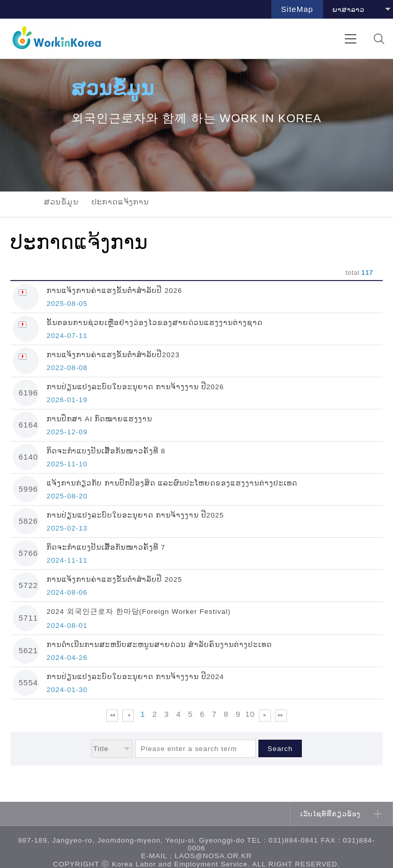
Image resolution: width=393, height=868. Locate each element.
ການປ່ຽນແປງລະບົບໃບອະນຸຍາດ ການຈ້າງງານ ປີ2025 (135, 515)
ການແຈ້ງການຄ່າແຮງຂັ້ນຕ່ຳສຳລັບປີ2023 (113, 355)
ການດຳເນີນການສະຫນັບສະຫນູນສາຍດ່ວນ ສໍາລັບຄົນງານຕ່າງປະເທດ (159, 645)
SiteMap (297, 9)
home (21, 202)
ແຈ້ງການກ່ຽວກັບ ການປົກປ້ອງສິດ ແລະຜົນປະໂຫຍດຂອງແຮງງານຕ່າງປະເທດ (172, 483)
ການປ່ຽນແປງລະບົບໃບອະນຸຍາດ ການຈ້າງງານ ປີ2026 (135, 387)
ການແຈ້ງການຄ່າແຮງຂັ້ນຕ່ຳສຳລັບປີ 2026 (114, 291)
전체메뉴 (350, 39)
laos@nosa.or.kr (213, 856)
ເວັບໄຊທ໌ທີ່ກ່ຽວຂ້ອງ (330, 814)
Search (280, 749)
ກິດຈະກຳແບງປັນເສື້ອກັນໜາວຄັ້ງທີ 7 (106, 547)
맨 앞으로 (112, 716)
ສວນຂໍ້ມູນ (61, 202)
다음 (265, 716)
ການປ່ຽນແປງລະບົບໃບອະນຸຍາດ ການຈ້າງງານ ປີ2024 (135, 677)
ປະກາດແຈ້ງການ (120, 202)
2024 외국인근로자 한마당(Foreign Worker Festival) (139, 612)
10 (250, 714)
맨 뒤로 (281, 716)
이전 (128, 716)
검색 (379, 39)
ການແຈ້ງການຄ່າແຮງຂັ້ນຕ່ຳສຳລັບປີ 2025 (114, 579)
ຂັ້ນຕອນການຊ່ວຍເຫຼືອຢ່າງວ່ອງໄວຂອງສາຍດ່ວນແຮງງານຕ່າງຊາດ (155, 323)
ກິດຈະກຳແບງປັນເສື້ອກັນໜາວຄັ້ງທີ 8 (106, 451)
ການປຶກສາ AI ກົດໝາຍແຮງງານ (99, 419)
